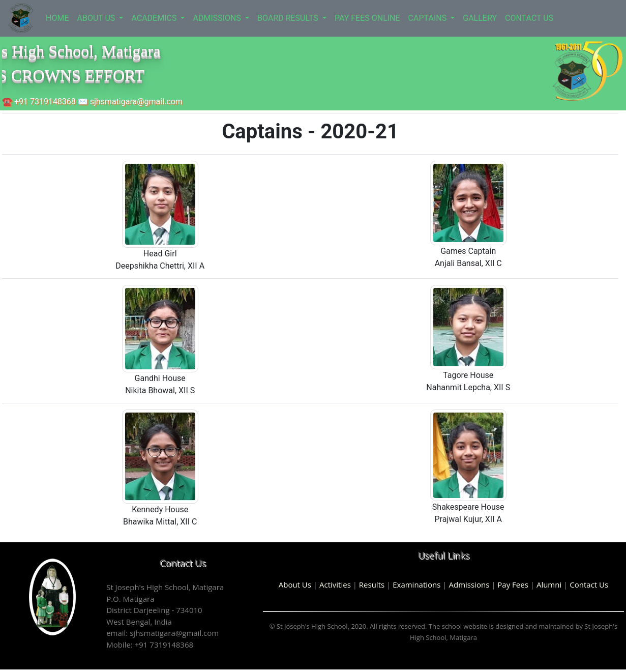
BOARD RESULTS (289, 18)
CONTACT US (529, 18)
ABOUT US (97, 18)
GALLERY (480, 18)
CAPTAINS (429, 18)
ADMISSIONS (218, 18)
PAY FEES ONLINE (367, 18)
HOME (57, 18)
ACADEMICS (155, 18)
